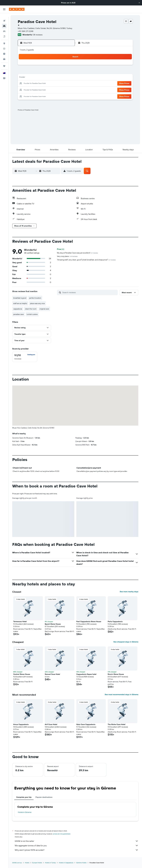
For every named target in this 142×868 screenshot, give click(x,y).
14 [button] (55, 78)
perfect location (35, 298)
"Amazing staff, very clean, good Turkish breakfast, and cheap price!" (86, 260)
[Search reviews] (89, 292)
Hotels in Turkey (50, 863)
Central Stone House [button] (22, 674)
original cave (44, 309)
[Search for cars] (4, 27)
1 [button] (61, 66)
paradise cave (18, 314)
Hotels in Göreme (25, 812)
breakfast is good (20, 298)
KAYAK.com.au (17, 863)
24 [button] (31, 90)
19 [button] (43, 84)
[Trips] (4, 62)
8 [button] (61, 72)
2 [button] (67, 66)
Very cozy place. (67, 256)
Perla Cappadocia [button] (115, 622)
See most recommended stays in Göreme (122, 694)
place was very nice (37, 303)
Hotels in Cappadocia (66, 863)
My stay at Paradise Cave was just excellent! (77, 253)
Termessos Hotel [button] (20, 622)
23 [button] (67, 84)
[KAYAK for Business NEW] (4, 55)
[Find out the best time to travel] (4, 50)
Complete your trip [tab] (24, 797)
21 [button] (55, 84)
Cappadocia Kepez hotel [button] (86, 674)
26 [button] (43, 90)
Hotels (27, 863)
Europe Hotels (37, 863)
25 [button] (37, 90)
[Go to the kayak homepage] (17, 9)
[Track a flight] (4, 45)
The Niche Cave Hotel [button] (117, 724)
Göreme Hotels (81, 863)
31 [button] (31, 95)
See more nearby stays (129, 592)
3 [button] (31, 72)
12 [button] (43, 78)
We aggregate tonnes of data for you (77, 845)
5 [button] (43, 72)
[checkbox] (25, 357)
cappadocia (18, 309)
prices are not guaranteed (62, 834)
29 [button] (61, 90)
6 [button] (49, 72)
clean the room (31, 309)
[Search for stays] (4, 22)
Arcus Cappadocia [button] (21, 724)
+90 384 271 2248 (26, 31)
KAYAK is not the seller (77, 841)
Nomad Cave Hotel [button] (52, 674)
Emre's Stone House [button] (116, 674)
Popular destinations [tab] (44, 797)
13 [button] (49, 78)
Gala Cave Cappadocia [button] (86, 724)
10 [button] (31, 78)
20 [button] (49, 84)
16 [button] (67, 78)
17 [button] (31, 84)
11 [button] (37, 78)
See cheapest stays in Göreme (126, 642)
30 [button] (67, 90)
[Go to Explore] (4, 39)
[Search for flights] (4, 17)
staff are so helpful (20, 303)
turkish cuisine (32, 314)
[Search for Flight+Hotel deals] (4, 32)
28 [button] (55, 90)
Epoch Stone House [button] (53, 624)
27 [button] (49, 90)
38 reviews (38, 35)
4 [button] (37, 72)
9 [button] (67, 72)
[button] (139, 3)
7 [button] (55, 72)
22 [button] (61, 84)
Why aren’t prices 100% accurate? (77, 850)
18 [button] (37, 84)
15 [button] (61, 78)
